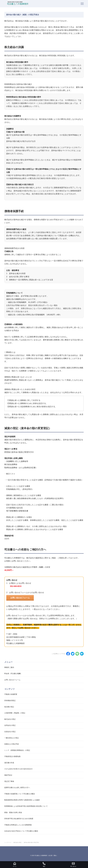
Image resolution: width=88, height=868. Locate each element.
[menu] (82, 4)
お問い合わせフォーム (20, 598)
